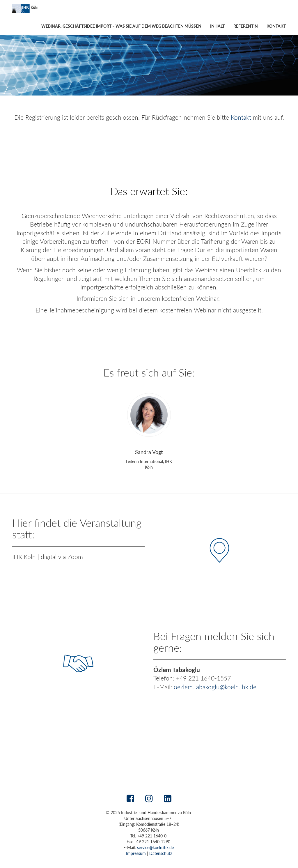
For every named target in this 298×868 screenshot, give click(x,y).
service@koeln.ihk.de (155, 847)
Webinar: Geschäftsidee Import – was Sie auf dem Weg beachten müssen (121, 26)
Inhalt (217, 26)
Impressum (136, 853)
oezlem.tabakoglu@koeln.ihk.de (215, 687)
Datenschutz (161, 853)
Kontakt (276, 26)
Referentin (246, 26)
